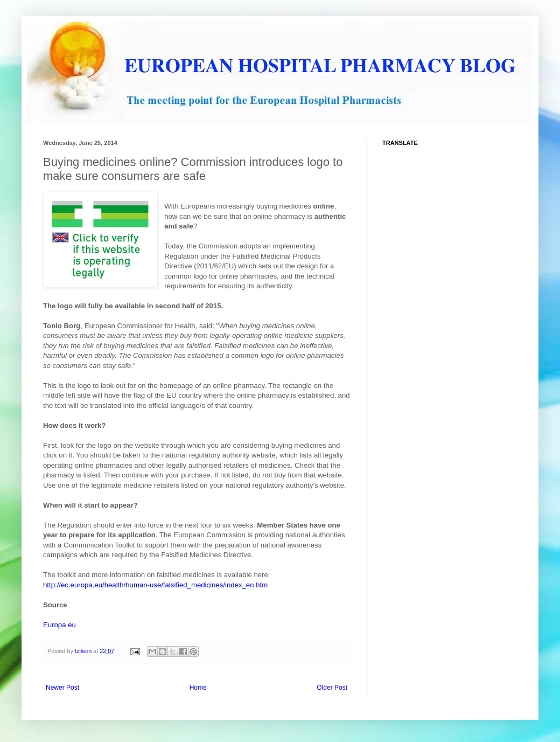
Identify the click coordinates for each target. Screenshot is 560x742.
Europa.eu (59, 625)
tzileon (84, 651)
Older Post (332, 688)
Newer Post (62, 688)
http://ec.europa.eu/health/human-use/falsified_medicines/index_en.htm (155, 585)
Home (198, 688)
